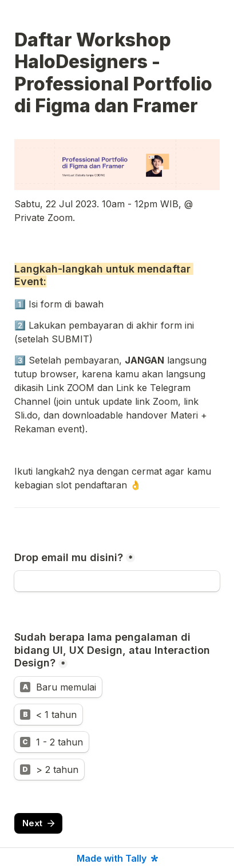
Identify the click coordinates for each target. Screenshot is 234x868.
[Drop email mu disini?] (117, 581)
